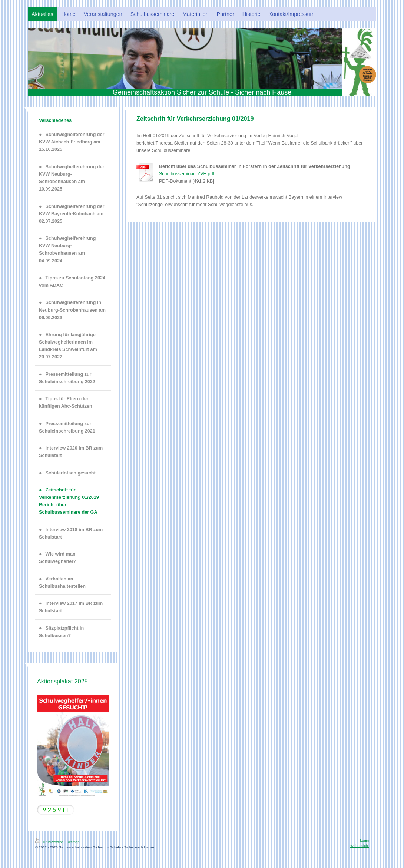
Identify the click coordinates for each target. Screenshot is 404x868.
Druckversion (50, 842)
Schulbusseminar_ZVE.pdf (187, 174)
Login (365, 840)
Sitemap (73, 842)
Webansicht (360, 846)
